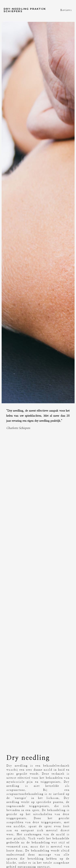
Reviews (66, 10)
